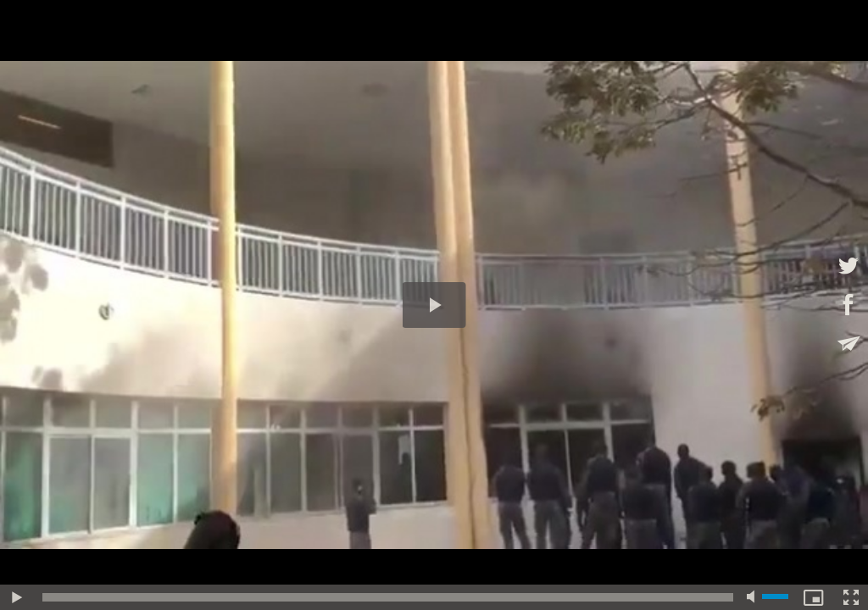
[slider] (388, 597)
